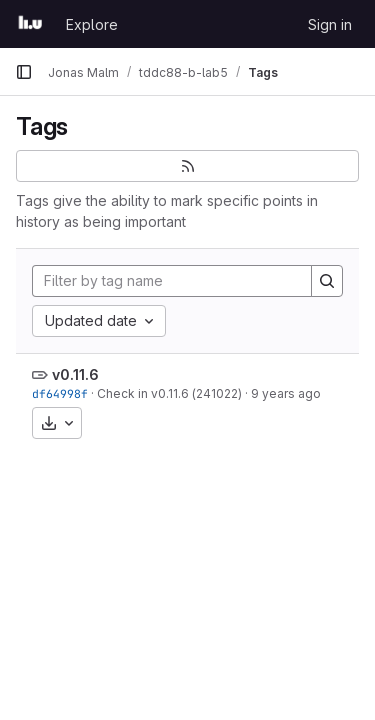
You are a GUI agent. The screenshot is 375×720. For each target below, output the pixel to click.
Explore (92, 24)
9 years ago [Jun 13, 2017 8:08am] (286, 393)
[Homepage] (30, 24)
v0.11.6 (75, 374)
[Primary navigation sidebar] (24, 72)
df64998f (60, 393)
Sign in (330, 24)
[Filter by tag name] (172, 281)
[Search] (327, 281)
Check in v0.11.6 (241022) (169, 393)
